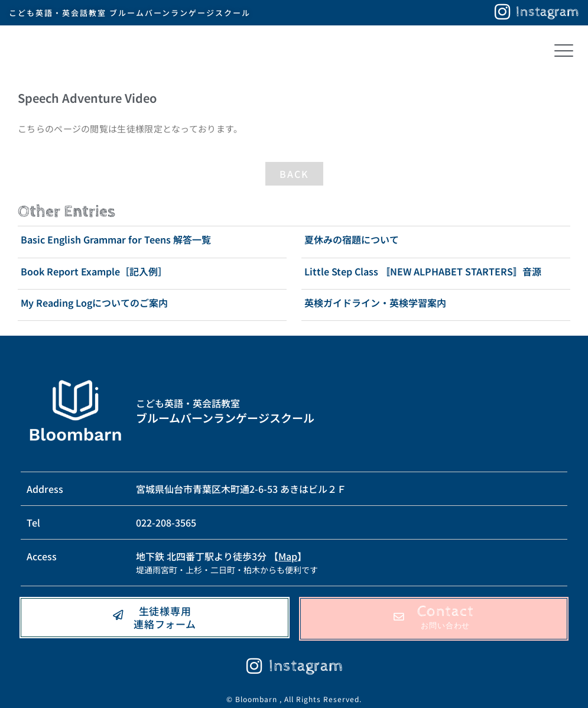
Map (288, 556)
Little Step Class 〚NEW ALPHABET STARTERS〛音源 (423, 271)
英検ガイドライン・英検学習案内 (375, 303)
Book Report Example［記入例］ (94, 271)
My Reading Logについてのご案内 (94, 303)
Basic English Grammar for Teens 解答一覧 (116, 239)
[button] (563, 52)
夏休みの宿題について (352, 239)
